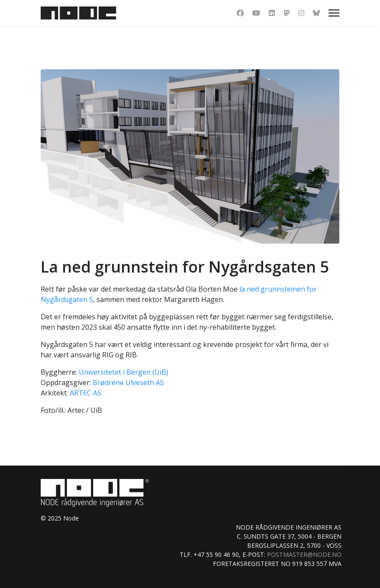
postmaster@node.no (304, 554)
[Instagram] (301, 13)
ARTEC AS (85, 393)
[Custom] (316, 13)
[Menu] (334, 13)
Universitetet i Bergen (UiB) (124, 372)
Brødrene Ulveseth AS (128, 382)
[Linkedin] (272, 13)
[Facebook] (240, 13)
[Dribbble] (287, 13)
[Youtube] (256, 13)
